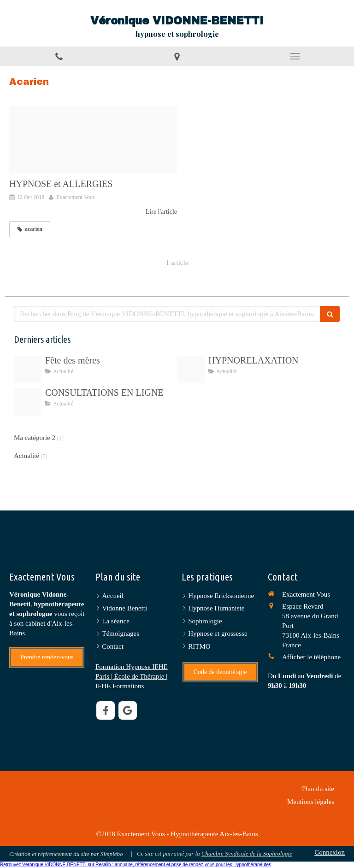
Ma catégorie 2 (35, 438)
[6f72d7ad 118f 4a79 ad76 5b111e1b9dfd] (28, 402)
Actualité (27, 456)
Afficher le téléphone (311, 657)
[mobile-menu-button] (295, 56)
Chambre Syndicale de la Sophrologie (247, 853)
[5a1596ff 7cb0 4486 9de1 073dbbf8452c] (191, 369)
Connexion (330, 852)
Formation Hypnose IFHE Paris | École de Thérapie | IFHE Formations (132, 676)
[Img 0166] (28, 369)
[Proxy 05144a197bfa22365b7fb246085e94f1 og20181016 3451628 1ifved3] (93, 140)
